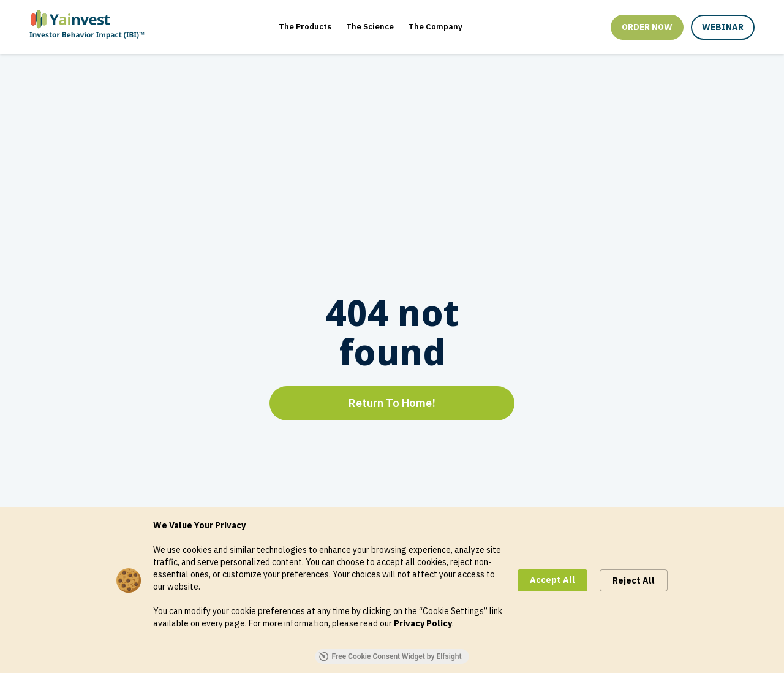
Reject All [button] (634, 580)
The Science (370, 27)
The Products (305, 27)
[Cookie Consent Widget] (392, 590)
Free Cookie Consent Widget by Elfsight (390, 656)
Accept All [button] (552, 580)
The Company (435, 27)
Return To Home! (392, 403)
